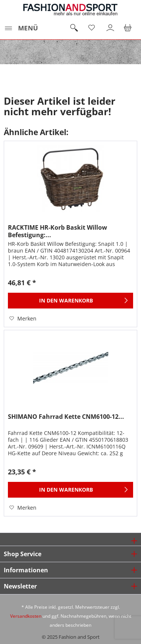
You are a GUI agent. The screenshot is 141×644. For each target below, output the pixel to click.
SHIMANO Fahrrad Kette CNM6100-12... (66, 417)
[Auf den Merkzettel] (23, 319)
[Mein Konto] (111, 28)
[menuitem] (21, 28)
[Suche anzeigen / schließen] (74, 28)
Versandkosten (26, 616)
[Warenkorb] (129, 28)
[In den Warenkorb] (70, 301)
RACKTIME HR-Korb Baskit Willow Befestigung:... (58, 231)
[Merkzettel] (92, 28)
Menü (21, 27)
